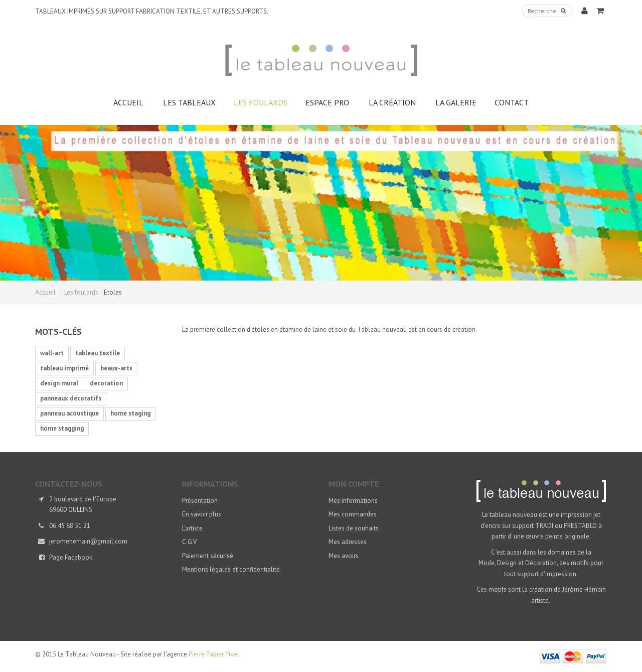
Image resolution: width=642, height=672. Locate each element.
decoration (106, 383)
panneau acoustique (69, 413)
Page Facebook (71, 557)
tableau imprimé (64, 368)
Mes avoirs (344, 556)
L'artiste (192, 528)
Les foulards (81, 292)
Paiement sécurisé (208, 556)
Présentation (200, 501)
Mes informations (353, 501)
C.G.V (189, 542)
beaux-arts (116, 368)
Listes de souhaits (354, 528)
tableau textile (98, 353)
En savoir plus (202, 514)
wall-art (52, 353)
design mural (59, 383)
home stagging (62, 428)
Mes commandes (353, 514)
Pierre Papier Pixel (214, 654)
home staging (130, 413)
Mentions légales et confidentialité (231, 569)
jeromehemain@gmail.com (88, 541)
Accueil (45, 292)
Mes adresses (348, 542)
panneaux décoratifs (71, 398)
